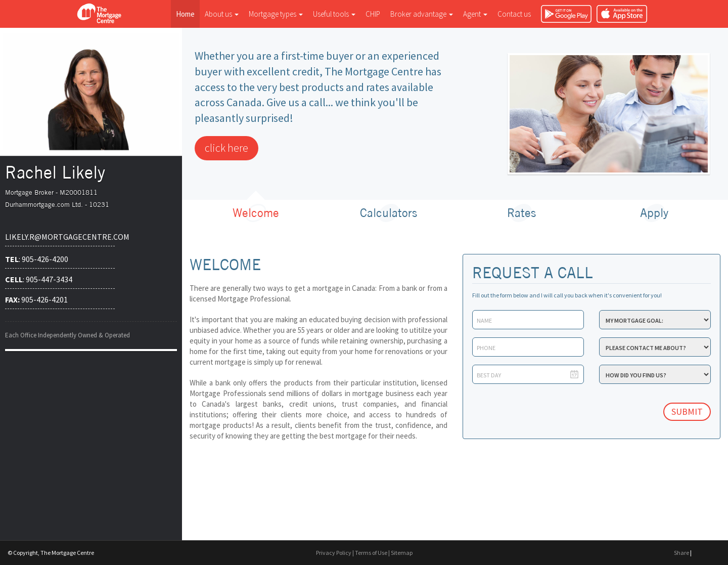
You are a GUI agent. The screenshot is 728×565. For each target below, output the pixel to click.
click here (226, 148)
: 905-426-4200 (37, 259)
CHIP (373, 14)
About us (222, 14)
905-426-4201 (36, 299)
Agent (475, 14)
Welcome (256, 213)
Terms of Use (371, 553)
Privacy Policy (334, 553)
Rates (521, 213)
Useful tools (334, 14)
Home (185, 14)
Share (681, 553)
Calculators (389, 213)
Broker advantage (422, 14)
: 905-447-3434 (39, 279)
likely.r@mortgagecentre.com (60, 237)
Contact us (514, 14)
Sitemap (402, 553)
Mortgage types (276, 14)
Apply (654, 213)
